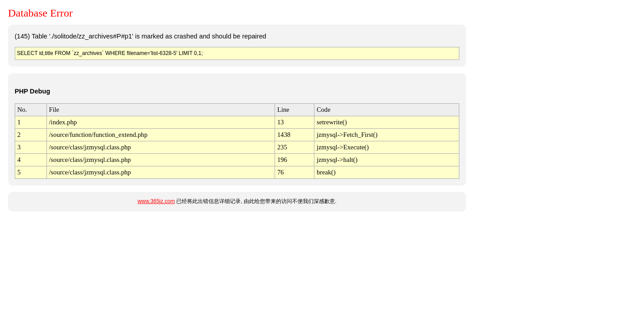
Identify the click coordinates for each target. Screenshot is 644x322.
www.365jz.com (156, 201)
